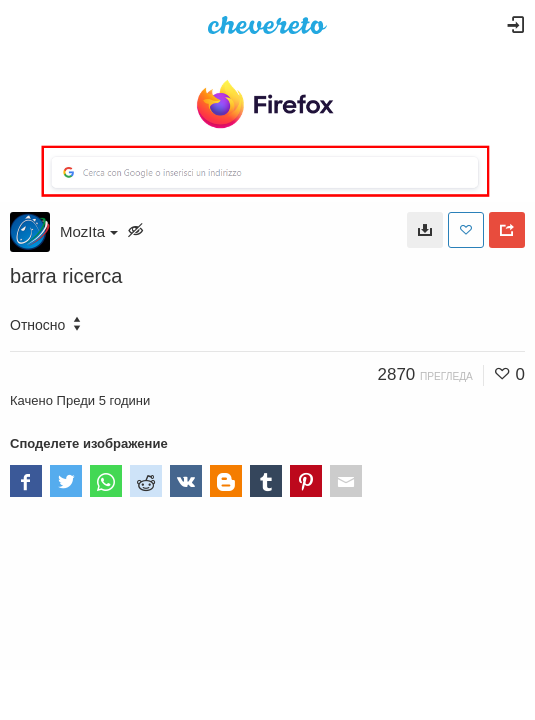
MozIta (89, 231)
